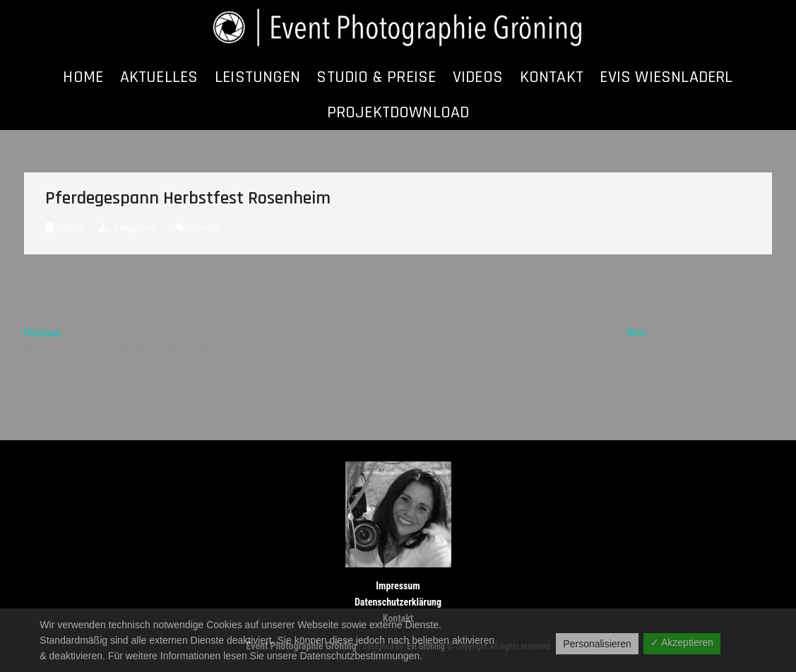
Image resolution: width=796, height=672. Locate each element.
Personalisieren (597, 644)
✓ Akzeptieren (682, 642)
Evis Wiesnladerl (666, 77)
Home (83, 77)
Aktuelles (159, 77)
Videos (478, 77)
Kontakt (552, 77)
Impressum (398, 586)
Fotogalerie (136, 228)
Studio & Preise (376, 77)
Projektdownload (398, 112)
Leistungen (257, 77)
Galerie (71, 228)
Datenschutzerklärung (398, 602)
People (206, 228)
